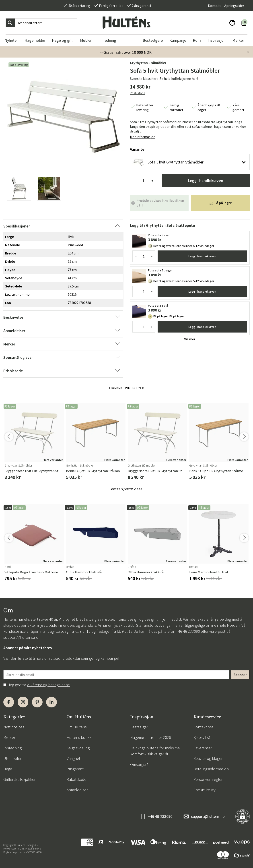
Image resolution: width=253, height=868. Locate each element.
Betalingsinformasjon (211, 769)
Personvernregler (208, 779)
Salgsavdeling (78, 748)
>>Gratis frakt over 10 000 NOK (125, 52)
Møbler (9, 737)
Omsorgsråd (140, 764)
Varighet (73, 758)
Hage (8, 769)
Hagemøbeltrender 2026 (151, 737)
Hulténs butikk (79, 737)
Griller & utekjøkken (20, 779)
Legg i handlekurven (206, 181)
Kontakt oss (204, 727)
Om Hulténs (77, 727)
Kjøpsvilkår (203, 737)
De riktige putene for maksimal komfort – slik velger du (155, 751)
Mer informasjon (143, 137)
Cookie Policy (205, 790)
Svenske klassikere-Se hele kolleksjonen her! (164, 79)
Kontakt (214, 6)
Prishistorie (138, 93)
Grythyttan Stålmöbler (148, 63)
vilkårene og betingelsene (48, 685)
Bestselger (139, 727)
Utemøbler (12, 758)
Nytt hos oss (14, 727)
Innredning (12, 748)
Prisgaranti (75, 769)
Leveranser (203, 748)
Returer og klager (208, 758)
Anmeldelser (77, 790)
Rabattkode (76, 779)
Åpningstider (234, 6)
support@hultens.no (21, 637)
